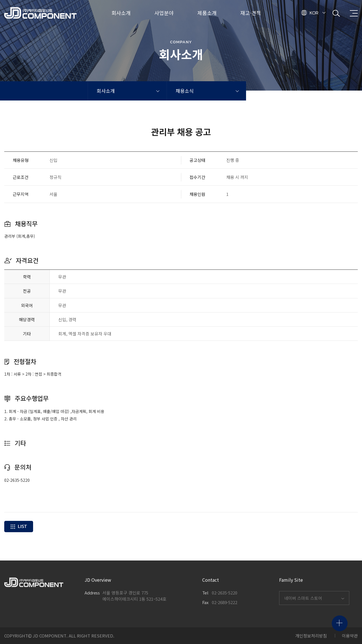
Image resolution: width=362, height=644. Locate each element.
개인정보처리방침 (311, 636)
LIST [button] (19, 526)
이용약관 (350, 636)
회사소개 (106, 91)
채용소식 (185, 91)
